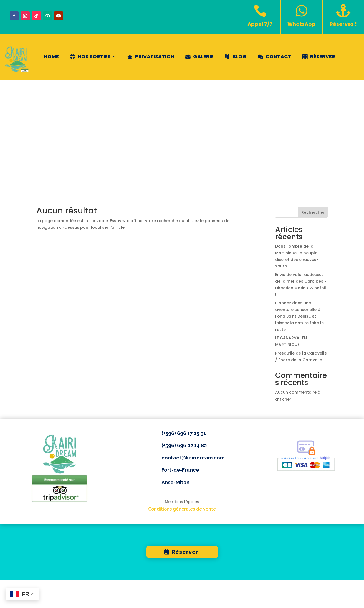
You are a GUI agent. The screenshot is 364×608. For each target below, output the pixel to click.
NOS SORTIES (94, 56)
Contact (278, 56)
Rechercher (313, 102)
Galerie (203, 56)
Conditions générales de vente (182, 399)
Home (51, 56)
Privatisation (155, 56)
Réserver (323, 56)
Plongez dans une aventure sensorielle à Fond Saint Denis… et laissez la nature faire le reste (299, 206)
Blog (240, 56)
